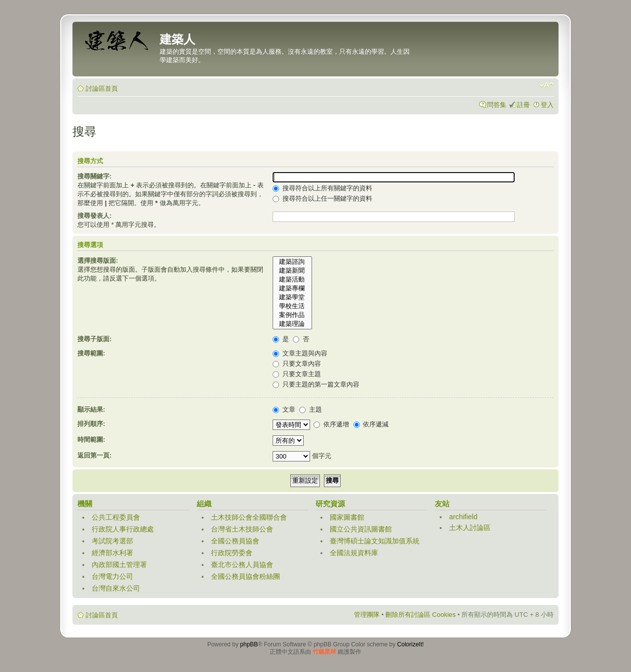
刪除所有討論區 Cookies (421, 615)
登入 (547, 105)
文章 (284, 409)
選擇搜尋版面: (98, 261)
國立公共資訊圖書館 (361, 529)
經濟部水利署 (112, 553)
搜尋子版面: (94, 339)
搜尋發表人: (94, 216)
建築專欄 (292, 288)
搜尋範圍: (91, 353)
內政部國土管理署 (119, 565)
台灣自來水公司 (116, 588)
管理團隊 (367, 615)
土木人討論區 (470, 528)
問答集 (497, 105)
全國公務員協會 (235, 541)
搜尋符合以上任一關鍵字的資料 (322, 198)
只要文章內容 (297, 364)
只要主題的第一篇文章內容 (316, 384)
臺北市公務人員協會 (242, 565)
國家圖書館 (347, 517)
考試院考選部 (112, 541)
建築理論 (292, 324)
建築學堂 (292, 297)
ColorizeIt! (411, 644)
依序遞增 (331, 424)
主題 (311, 409)
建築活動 (292, 280)
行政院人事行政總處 (123, 529)
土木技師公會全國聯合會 (249, 517)
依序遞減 (371, 424)
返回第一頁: (94, 455)
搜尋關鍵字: (94, 176)
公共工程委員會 (116, 517)
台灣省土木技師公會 (242, 529)
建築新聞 (292, 271)
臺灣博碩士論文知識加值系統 (375, 541)
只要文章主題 (297, 374)
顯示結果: (91, 409)
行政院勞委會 (232, 553)
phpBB (249, 644)
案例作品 (292, 315)
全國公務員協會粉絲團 (245, 576)
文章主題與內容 (300, 353)
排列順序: (91, 424)
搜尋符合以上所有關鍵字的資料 (322, 188)
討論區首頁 (102, 88)
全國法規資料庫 (354, 553)
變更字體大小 (546, 85)
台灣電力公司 (112, 576)
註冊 (524, 105)
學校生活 (292, 306)
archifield (463, 517)
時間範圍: (91, 440)
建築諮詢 (292, 262)
